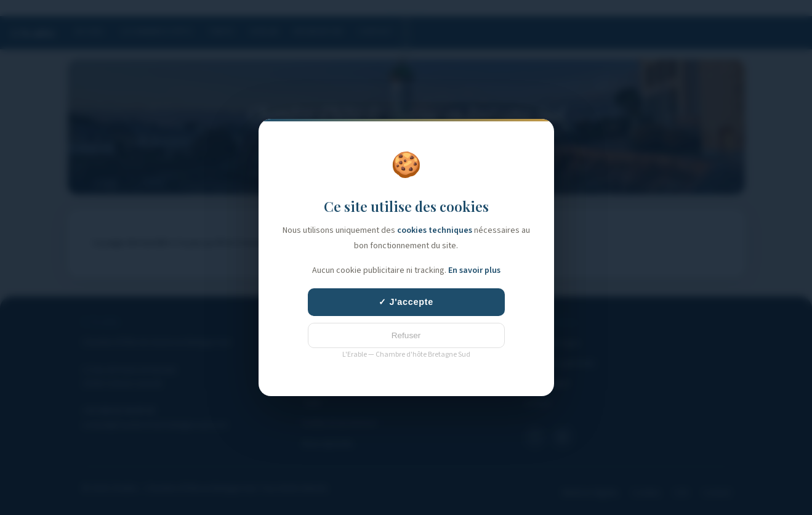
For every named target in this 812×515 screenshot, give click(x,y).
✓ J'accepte (406, 302)
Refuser (406, 335)
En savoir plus (474, 270)
